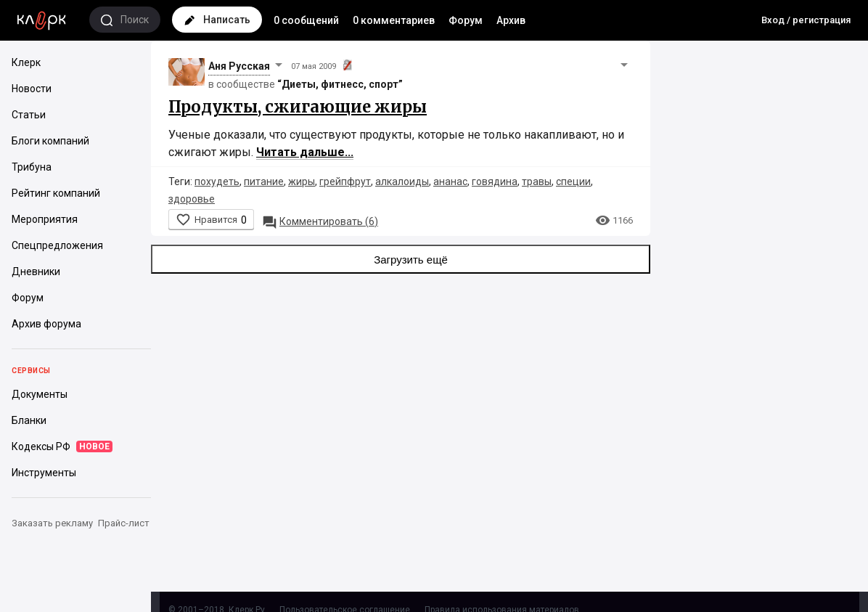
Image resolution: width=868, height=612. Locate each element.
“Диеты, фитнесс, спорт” (340, 84)
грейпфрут (345, 181)
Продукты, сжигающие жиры (298, 107)
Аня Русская (239, 66)
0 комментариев (394, 20)
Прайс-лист (124, 523)
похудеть (217, 181)
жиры (302, 181)
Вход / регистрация (806, 20)
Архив (511, 20)
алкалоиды (402, 181)
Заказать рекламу (52, 523)
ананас (450, 181)
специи (573, 181)
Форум (466, 20)
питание (264, 181)
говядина (495, 181)
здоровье (192, 199)
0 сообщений (306, 20)
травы (537, 181)
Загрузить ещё (401, 259)
